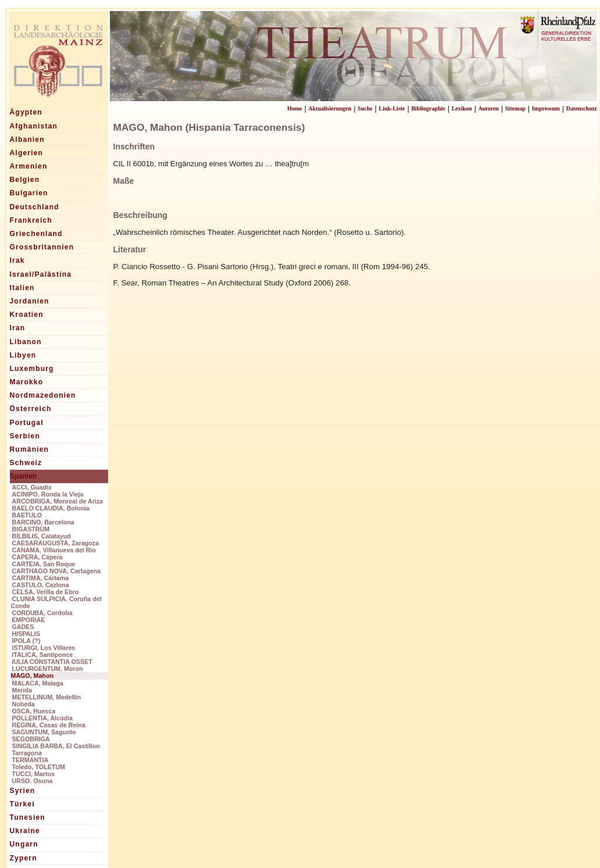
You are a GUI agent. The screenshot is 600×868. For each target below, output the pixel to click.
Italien (22, 288)
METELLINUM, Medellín (47, 697)
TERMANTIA (31, 760)
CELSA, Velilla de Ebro (46, 592)
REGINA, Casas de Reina (49, 725)
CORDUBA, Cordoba (42, 613)
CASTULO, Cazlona (41, 585)
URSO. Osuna (33, 781)
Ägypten (26, 112)
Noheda (24, 704)
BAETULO (27, 515)
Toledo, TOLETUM (39, 767)
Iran (18, 328)
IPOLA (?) (26, 641)
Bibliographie (428, 108)
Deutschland (35, 207)
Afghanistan (34, 126)
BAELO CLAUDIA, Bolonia (51, 508)
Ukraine (25, 831)
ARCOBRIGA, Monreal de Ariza (58, 501)
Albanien (27, 140)
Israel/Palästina (41, 274)
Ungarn (24, 844)
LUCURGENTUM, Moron (48, 669)
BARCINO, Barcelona (43, 522)
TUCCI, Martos (33, 774)
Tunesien (28, 817)
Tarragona (27, 753)
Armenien (29, 166)
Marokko (27, 382)
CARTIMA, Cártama (41, 578)
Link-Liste (392, 108)
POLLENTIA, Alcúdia (42, 718)
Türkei (22, 804)
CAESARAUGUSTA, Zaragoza (56, 543)
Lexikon (462, 108)
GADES (23, 627)
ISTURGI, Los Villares (44, 648)
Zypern (24, 858)
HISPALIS (26, 634)
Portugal (27, 423)
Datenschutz (582, 108)
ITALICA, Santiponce (43, 655)
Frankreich (31, 220)
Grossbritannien (42, 247)
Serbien (25, 436)
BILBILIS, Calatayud (42, 536)
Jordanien (30, 301)
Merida (22, 690)
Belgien (25, 180)
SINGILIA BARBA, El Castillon (56, 746)
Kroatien (27, 315)
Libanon (26, 342)
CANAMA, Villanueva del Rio (54, 550)
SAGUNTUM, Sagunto (44, 732)
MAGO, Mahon (32, 676)
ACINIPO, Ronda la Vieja (48, 494)
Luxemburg (32, 369)
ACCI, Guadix (32, 487)
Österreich (31, 409)
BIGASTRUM (31, 529)
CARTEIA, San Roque (44, 564)
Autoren (489, 108)
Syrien (23, 791)
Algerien (27, 153)
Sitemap (515, 108)
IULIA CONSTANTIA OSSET (52, 662)
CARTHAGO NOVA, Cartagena (57, 571)
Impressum (546, 108)
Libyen (23, 355)
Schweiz (26, 463)
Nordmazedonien (43, 395)
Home (295, 108)
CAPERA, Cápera (37, 557)
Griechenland (36, 234)
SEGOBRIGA (31, 739)
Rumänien (30, 449)
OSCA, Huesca (34, 711)
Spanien (24, 476)
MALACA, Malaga (38, 683)
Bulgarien (29, 193)
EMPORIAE (29, 620)
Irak (17, 260)
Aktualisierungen (330, 108)
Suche (365, 108)
